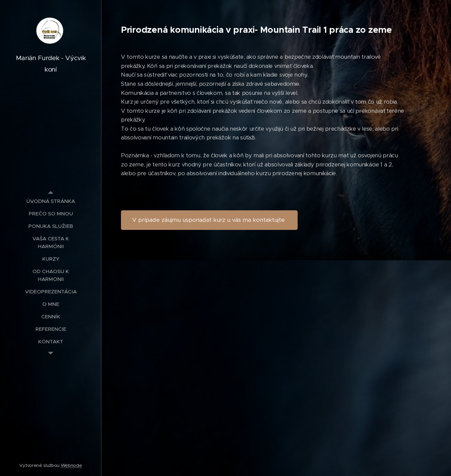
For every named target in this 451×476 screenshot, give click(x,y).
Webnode (71, 465)
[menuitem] (51, 201)
